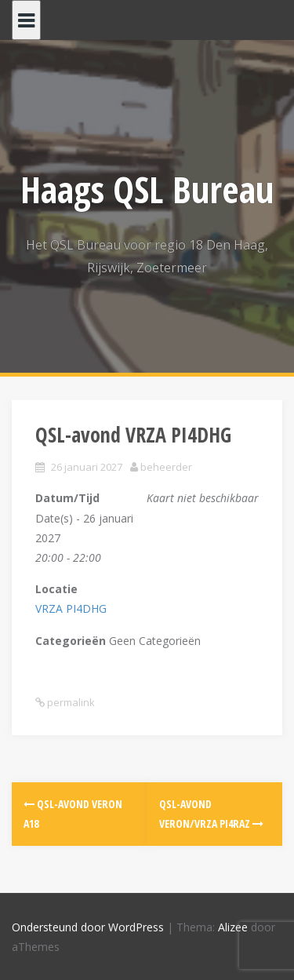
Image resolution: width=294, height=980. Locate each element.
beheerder (166, 467)
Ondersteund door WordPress (88, 927)
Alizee (233, 927)
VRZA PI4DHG (71, 608)
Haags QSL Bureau (147, 189)
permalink (70, 702)
